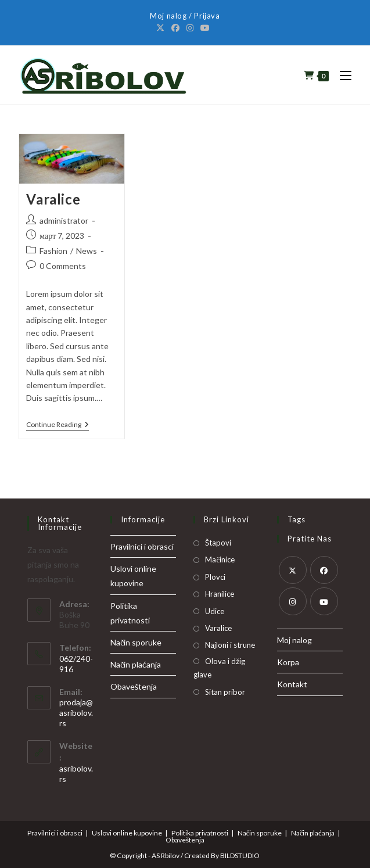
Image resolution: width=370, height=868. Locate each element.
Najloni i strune (230, 645)
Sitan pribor (225, 692)
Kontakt (292, 684)
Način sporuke (136, 642)
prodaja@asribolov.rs (76, 713)
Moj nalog (294, 640)
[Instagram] (190, 28)
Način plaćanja (136, 664)
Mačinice (220, 559)
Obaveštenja (134, 686)
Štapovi (218, 543)
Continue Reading (58, 425)
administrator (64, 220)
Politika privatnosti (200, 833)
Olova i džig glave (219, 668)
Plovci (215, 577)
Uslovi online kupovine (127, 833)
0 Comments (63, 266)
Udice (215, 611)
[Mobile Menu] (341, 75)
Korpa (288, 662)
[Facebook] (175, 28)
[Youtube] (205, 28)
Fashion (53, 251)
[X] (162, 28)
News (87, 251)
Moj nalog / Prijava (185, 16)
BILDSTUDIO (240, 856)
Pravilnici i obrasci (142, 546)
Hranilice (220, 594)
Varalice (53, 199)
